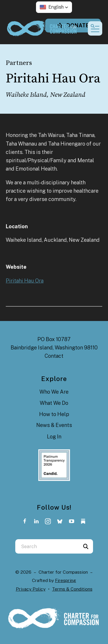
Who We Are (54, 392)
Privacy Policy (31, 589)
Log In (54, 437)
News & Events (54, 425)
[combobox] (47, 546)
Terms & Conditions (72, 589)
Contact (54, 356)
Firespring (66, 580)
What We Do (54, 403)
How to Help (54, 414)
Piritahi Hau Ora (25, 281)
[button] (54, 7)
